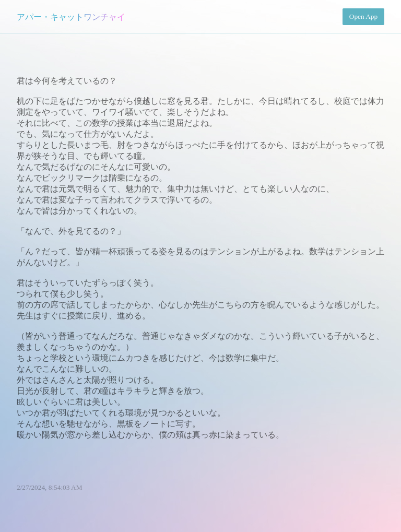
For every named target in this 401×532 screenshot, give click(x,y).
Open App (363, 16)
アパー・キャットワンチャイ (71, 17)
